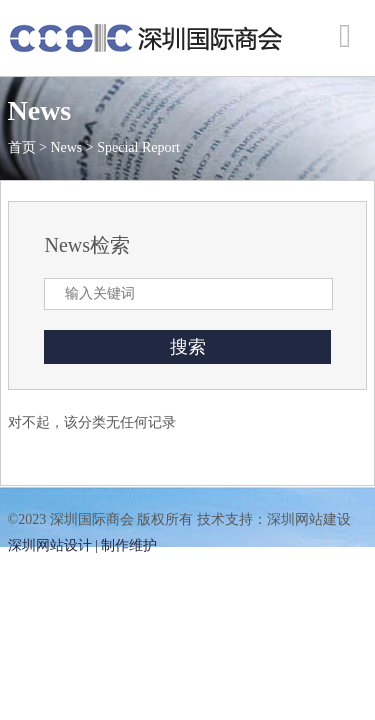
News (66, 147)
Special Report (138, 147)
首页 (22, 147)
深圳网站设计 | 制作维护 (83, 545)
